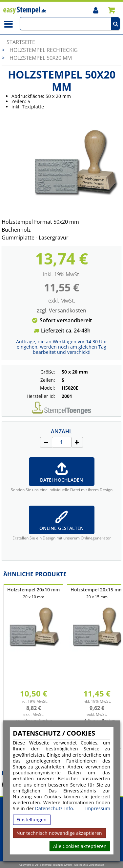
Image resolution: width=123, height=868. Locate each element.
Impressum (98, 809)
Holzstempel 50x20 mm (41, 58)
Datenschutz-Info (54, 808)
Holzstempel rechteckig (44, 50)
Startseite (21, 42)
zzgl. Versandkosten (61, 310)
